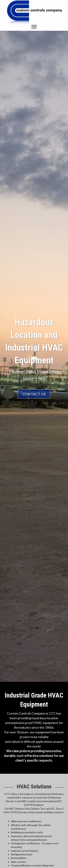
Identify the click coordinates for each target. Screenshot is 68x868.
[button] (34, 27)
